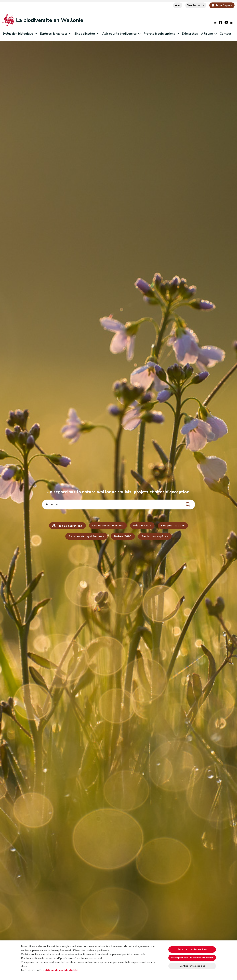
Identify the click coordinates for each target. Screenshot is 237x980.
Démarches (190, 34)
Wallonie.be (196, 5)
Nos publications (173, 526)
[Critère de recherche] (118, 505)
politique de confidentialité (60, 970)
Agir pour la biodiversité (121, 34)
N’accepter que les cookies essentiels (192, 958)
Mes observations (70, 526)
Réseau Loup (142, 526)
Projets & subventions (161, 34)
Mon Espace (222, 5)
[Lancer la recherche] (188, 505)
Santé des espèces (155, 536)
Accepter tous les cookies (192, 949)
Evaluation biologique (20, 34)
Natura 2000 (123, 536)
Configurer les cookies (192, 966)
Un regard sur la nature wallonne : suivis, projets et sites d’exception (119, 492)
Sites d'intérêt (87, 34)
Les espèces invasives (108, 526)
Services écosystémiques (86, 536)
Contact (225, 34)
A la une (209, 34)
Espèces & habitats (56, 34)
